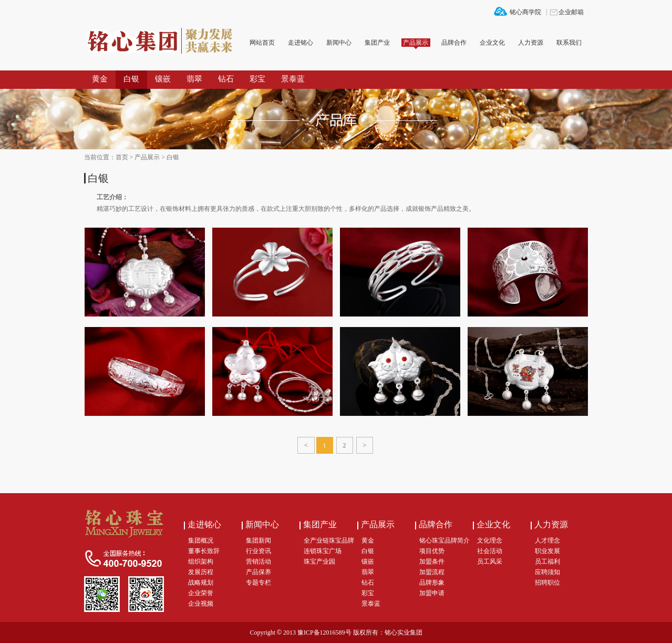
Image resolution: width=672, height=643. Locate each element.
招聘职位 (547, 583)
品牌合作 (454, 43)
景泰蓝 (293, 79)
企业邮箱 (571, 12)
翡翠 (194, 79)
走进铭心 (301, 43)
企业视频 (201, 604)
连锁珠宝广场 (323, 551)
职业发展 (547, 551)
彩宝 (257, 79)
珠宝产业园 (319, 562)
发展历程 (201, 572)
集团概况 (201, 540)
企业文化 (492, 43)
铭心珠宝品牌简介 (444, 540)
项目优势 (432, 551)
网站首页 (262, 43)
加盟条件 (432, 562)
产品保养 (259, 572)
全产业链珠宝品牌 (329, 540)
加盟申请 (432, 593)
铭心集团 (163, 42)
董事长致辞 (204, 551)
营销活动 (259, 562)
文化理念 (490, 540)
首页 (122, 157)
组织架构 (201, 562)
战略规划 (201, 583)
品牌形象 (432, 583)
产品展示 (416, 43)
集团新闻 (259, 540)
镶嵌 (163, 79)
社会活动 (490, 551)
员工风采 (490, 562)
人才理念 (547, 540)
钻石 (226, 79)
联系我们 (569, 43)
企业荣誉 (201, 593)
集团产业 (377, 43)
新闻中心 (339, 43)
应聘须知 (547, 572)
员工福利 (547, 562)
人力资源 (531, 43)
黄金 (100, 79)
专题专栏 (259, 583)
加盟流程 (432, 572)
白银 (131, 79)
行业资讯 (259, 551)
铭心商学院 (525, 12)
